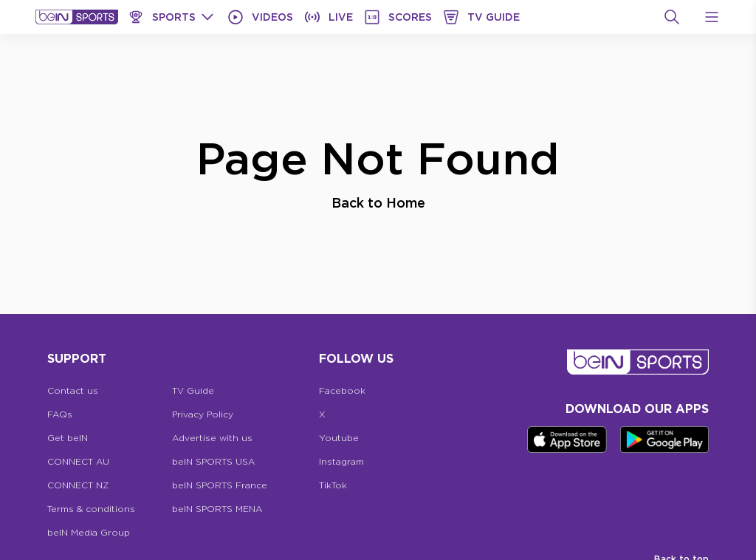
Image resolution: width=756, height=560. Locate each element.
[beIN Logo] (77, 17)
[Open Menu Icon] (712, 17)
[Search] (672, 17)
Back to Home (378, 202)
